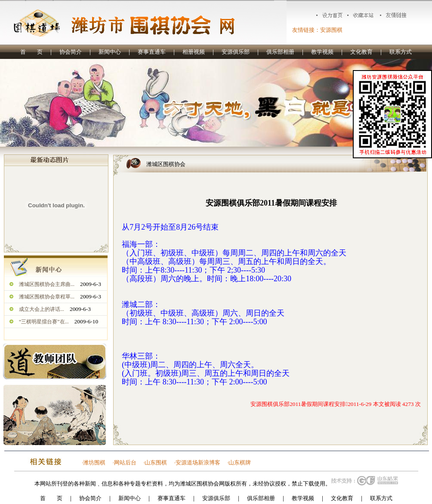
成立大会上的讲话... (42, 309)
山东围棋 (156, 463)
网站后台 (125, 463)
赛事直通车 (152, 52)
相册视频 (194, 52)
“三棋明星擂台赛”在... (44, 322)
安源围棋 (331, 30)
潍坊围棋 (94, 463)
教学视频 (322, 52)
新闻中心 (110, 52)
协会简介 (71, 52)
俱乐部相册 (280, 52)
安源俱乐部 (236, 52)
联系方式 (401, 52)
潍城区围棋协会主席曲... (47, 284)
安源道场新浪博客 (198, 463)
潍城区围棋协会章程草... (47, 297)
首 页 (31, 52)
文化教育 (361, 52)
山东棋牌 (240, 463)
